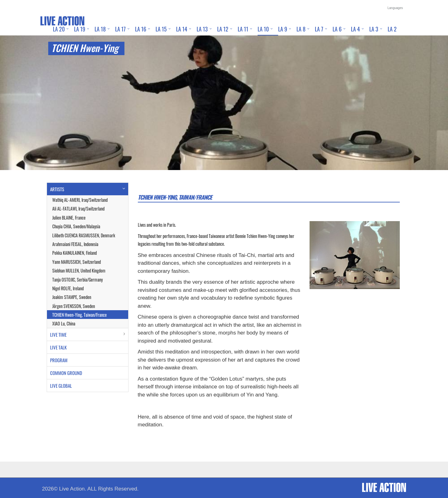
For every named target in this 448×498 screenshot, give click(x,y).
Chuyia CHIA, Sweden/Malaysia (76, 226)
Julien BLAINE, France (69, 218)
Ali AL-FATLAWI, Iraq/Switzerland (78, 209)
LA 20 (59, 29)
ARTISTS (57, 189)
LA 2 (392, 29)
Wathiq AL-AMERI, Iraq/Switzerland (80, 200)
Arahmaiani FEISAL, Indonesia (75, 244)
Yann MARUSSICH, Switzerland (77, 262)
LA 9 (283, 29)
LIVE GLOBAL (61, 386)
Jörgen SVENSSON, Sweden (74, 306)
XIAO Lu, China (64, 323)
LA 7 (319, 29)
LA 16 (141, 29)
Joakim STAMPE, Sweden (72, 297)
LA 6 (337, 29)
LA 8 (301, 29)
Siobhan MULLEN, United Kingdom (79, 270)
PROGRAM (59, 360)
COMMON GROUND (66, 373)
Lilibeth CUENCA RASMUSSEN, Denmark (84, 235)
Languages (395, 8)
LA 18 (100, 29)
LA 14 (182, 29)
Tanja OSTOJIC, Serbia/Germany (77, 280)
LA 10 (263, 29)
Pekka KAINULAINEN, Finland (75, 253)
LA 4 (355, 29)
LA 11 (243, 29)
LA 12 (223, 29)
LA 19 (80, 29)
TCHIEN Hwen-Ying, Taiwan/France (79, 315)
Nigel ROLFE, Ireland (68, 288)
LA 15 (161, 29)
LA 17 (120, 29)
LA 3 (374, 29)
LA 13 (202, 29)
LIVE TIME (58, 334)
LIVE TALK (58, 347)
